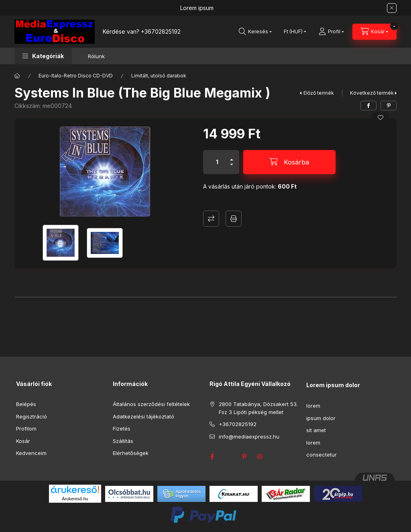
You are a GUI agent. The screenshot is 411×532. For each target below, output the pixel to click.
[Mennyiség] (217, 162)
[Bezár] (392, 8)
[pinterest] (389, 106)
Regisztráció (32, 416)
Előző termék (319, 93)
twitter (228, 457)
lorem (313, 406)
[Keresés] (255, 32)
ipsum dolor (321, 418)
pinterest (244, 457)
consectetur (321, 455)
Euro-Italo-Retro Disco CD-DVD (76, 76)
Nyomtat (234, 219)
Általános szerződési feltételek (151, 404)
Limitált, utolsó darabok (159, 76)
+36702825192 (161, 31)
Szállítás (123, 441)
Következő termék (372, 93)
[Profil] (331, 32)
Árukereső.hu (75, 499)
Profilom (26, 428)
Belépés (26, 404)
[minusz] (232, 168)
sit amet (316, 430)
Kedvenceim (31, 453)
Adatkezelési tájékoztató (143, 416)
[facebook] (368, 106)
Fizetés (122, 428)
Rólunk (96, 56)
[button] (43, 56)
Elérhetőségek (131, 453)
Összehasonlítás (211, 219)
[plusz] (232, 156)
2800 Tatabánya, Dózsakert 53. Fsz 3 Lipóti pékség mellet (258, 408)
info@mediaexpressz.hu (249, 437)
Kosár (23, 441)
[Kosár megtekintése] (374, 32)
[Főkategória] (17, 76)
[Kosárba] (289, 162)
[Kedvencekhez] (380, 118)
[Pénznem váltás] (293, 32)
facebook (212, 457)
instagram (260, 457)
